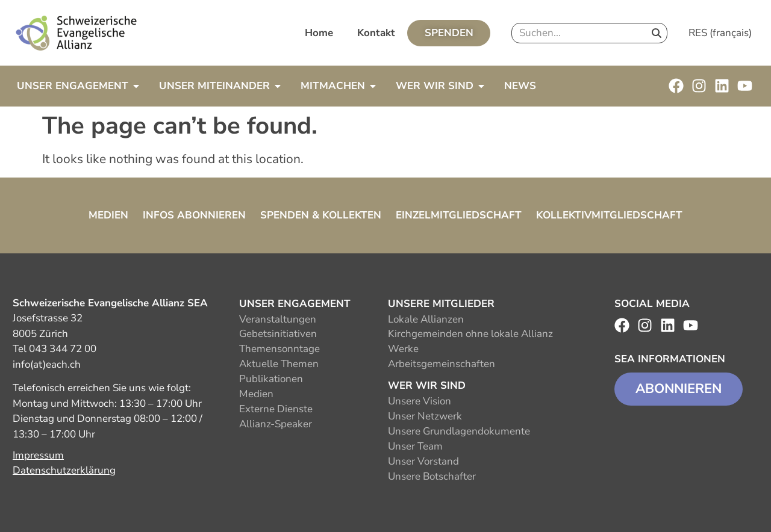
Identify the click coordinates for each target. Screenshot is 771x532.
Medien (108, 215)
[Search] (657, 33)
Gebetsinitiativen (278, 334)
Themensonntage (279, 349)
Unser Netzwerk (425, 416)
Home (319, 33)
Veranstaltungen (278, 319)
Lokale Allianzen (426, 319)
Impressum (38, 455)
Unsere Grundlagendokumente (459, 431)
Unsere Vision (420, 401)
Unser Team (415, 446)
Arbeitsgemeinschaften (442, 364)
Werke (403, 349)
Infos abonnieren (194, 215)
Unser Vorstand (423, 461)
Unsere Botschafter (432, 476)
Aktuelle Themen (279, 364)
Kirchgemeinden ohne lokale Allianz (470, 334)
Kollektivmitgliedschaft (609, 215)
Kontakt (376, 33)
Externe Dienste (276, 409)
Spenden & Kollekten (321, 215)
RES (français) (720, 33)
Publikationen (271, 379)
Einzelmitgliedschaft (459, 215)
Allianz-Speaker (276, 424)
